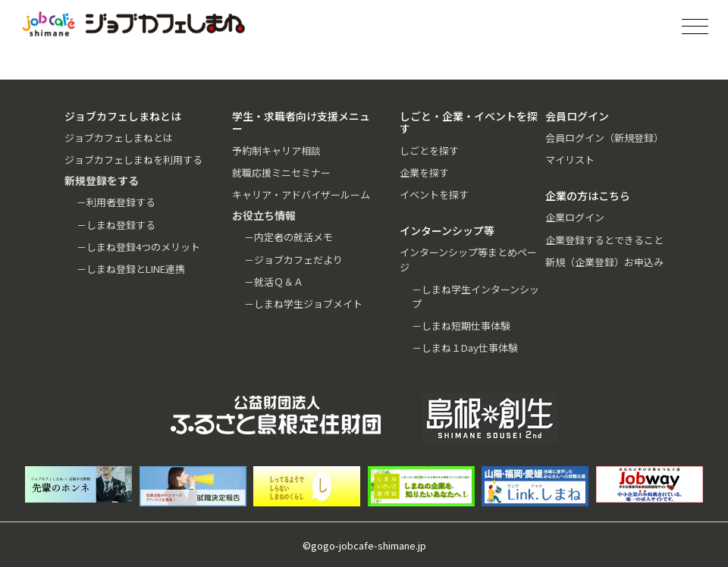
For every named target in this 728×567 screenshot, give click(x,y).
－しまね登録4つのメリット (138, 247)
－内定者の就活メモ (289, 237)
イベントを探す (434, 194)
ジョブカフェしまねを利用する (133, 160)
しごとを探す (429, 150)
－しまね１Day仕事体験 (465, 348)
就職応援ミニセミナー (281, 172)
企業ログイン (575, 217)
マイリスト (570, 160)
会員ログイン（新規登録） (604, 138)
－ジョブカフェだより (293, 260)
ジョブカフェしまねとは (119, 138)
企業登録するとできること (604, 240)
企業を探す (424, 172)
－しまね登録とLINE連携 (131, 269)
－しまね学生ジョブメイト (303, 304)
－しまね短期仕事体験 (461, 326)
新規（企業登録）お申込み (604, 262)
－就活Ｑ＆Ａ (274, 282)
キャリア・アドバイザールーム (301, 194)
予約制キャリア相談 (276, 150)
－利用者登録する (116, 202)
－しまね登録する (116, 225)
